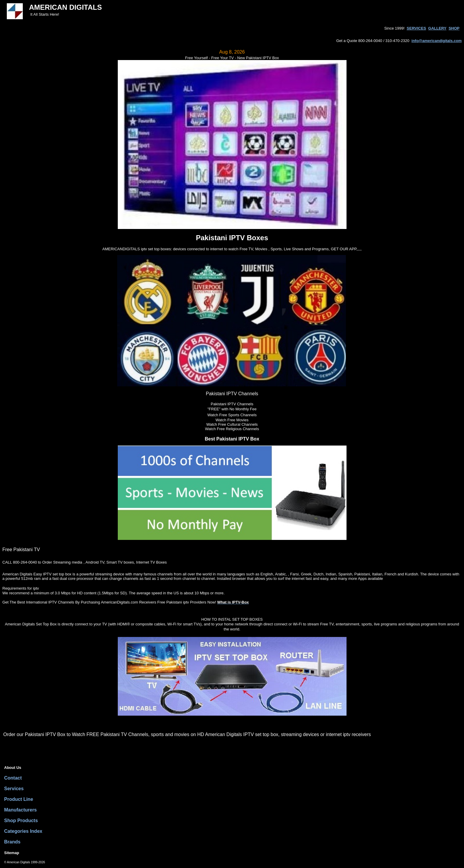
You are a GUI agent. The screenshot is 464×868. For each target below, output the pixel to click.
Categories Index (23, 831)
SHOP (454, 28)
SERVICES (416, 28)
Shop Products (21, 821)
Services (14, 789)
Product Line (19, 799)
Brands (12, 842)
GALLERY (437, 28)
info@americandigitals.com (437, 41)
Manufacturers (20, 810)
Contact (13, 778)
